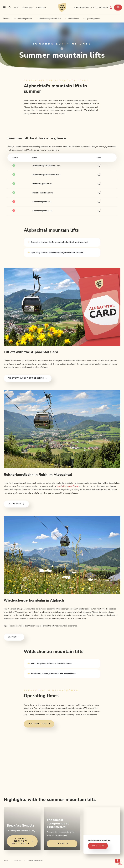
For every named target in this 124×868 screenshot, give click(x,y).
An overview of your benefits (28, 378)
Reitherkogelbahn (23, 19)
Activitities (18, 861)
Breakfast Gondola (20, 826)
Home (6, 861)
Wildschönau (72, 19)
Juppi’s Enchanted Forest (68, 486)
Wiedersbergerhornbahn (49, 19)
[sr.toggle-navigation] (4, 7)
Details (14, 637)
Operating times (91, 19)
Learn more (16, 504)
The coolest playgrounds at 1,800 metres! (58, 824)
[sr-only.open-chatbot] (118, 862)
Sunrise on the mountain (99, 840)
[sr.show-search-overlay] (10, 7)
